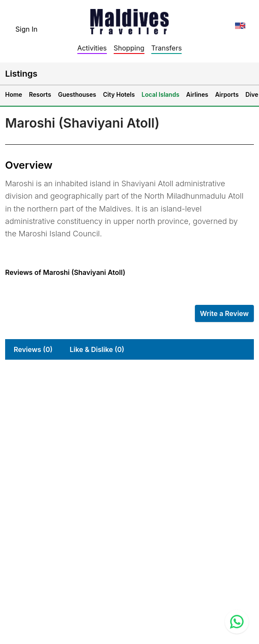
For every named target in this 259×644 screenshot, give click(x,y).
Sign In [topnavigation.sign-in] (26, 29)
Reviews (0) (33, 349)
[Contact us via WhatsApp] (237, 622)
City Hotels (119, 94)
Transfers (167, 48)
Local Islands (160, 94)
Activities (92, 48)
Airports (227, 94)
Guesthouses (77, 94)
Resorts (40, 94)
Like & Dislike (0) (97, 349)
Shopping (129, 48)
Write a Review (224, 313)
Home (14, 94)
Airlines (197, 94)
